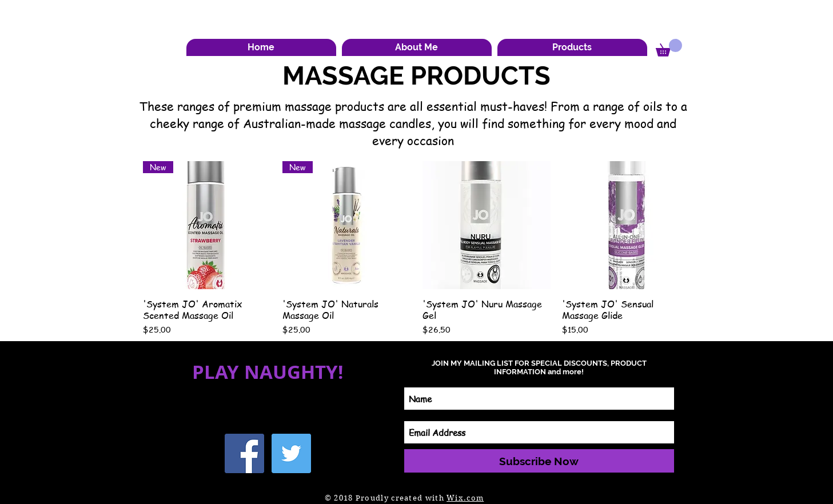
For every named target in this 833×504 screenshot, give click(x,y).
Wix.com (465, 498)
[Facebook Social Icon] (244, 453)
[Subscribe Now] (539, 461)
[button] (417, 47)
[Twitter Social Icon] (291, 453)
